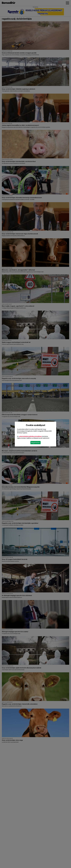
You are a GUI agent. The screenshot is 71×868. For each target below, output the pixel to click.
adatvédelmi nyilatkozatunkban (30, 436)
